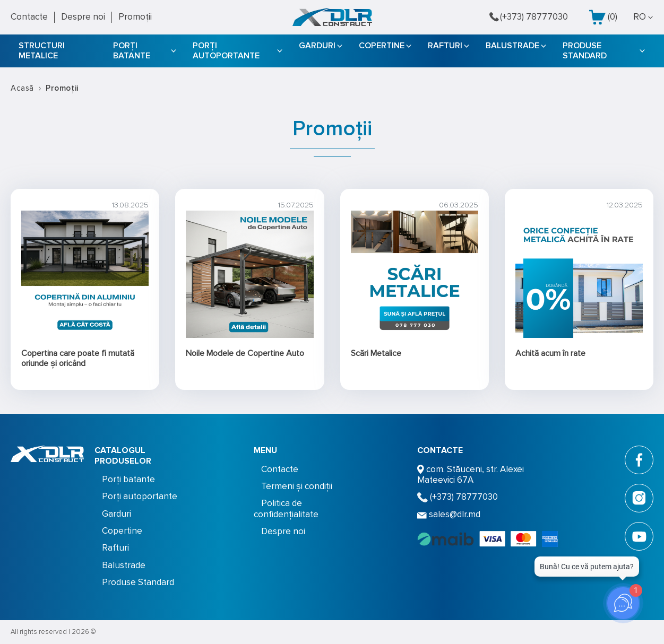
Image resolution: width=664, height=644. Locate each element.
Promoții (135, 17)
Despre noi (83, 17)
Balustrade (512, 46)
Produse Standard (585, 51)
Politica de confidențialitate (286, 508)
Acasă (22, 88)
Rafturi (445, 46)
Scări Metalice (376, 353)
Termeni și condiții (297, 486)
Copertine (382, 46)
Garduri (317, 46)
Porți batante (132, 51)
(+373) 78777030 (529, 17)
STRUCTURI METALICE (42, 51)
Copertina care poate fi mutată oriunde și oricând (78, 358)
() (603, 17)
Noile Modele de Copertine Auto (245, 353)
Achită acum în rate (550, 353)
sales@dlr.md (449, 514)
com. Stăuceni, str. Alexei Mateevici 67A (471, 475)
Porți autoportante (226, 51)
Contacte (29, 17)
